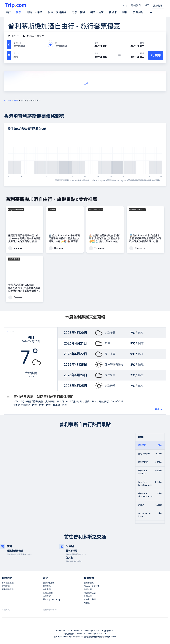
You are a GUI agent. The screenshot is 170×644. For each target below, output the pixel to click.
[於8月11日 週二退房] (134, 55)
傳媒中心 (47, 586)
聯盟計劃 (88, 589)
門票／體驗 (78, 12)
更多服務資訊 (8, 589)
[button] (13, 36)
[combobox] (30, 46)
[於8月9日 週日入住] (105, 55)
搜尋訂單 (158, 6)
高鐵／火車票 (35, 12)
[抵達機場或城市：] (71, 45)
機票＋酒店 (97, 12)
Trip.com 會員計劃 (92, 586)
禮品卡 (113, 12)
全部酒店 (88, 596)
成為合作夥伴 (90, 599)
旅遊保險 (138, 12)
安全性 (87, 603)
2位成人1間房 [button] (33, 36)
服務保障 (6, 586)
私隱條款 (47, 596)
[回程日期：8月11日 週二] (134, 45)
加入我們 (47, 589)
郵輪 (125, 12)
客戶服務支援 (8, 583)
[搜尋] (156, 55)
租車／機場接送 (57, 12)
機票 (19, 12)
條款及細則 (48, 593)
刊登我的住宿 (90, 593)
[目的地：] (50, 55)
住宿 (8, 12)
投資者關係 (89, 583)
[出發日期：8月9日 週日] (105, 45)
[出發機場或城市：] (30, 45)
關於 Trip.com (49, 583)
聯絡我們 (136, 5)
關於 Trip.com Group (52, 599)
